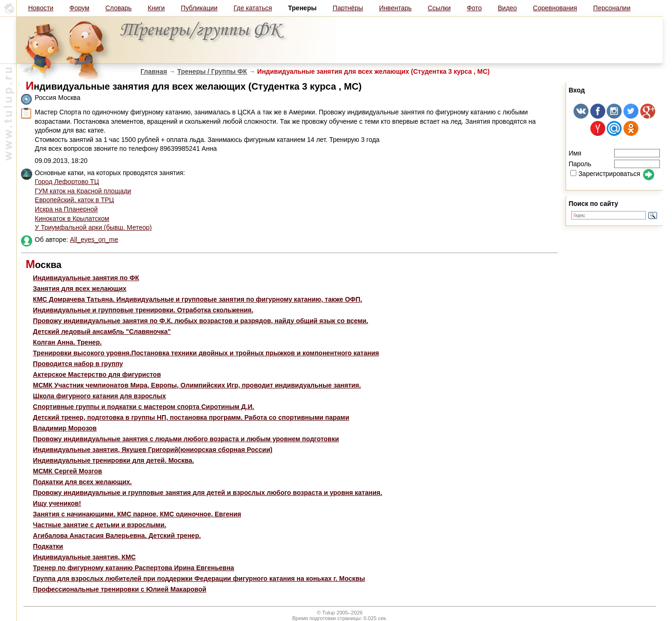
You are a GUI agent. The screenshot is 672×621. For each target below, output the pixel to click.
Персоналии (612, 8)
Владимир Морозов (65, 428)
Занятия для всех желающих (80, 289)
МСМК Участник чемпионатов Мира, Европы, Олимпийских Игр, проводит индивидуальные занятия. (197, 385)
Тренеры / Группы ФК (212, 71)
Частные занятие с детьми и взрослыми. (100, 525)
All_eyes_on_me (94, 240)
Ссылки (439, 8)
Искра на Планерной (66, 209)
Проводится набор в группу (78, 364)
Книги (157, 8)
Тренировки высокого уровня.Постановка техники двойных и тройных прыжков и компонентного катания (206, 353)
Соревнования (555, 8)
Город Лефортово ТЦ (67, 182)
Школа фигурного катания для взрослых (100, 396)
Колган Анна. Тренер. (67, 342)
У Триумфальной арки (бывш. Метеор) (94, 227)
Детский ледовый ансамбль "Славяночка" (102, 332)
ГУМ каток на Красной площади (83, 191)
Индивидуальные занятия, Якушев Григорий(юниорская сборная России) (153, 450)
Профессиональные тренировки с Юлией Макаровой (120, 589)
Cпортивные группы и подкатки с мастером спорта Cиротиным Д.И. (144, 407)
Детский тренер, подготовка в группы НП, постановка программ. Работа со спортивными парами (191, 417)
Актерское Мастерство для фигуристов (97, 374)
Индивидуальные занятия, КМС (84, 557)
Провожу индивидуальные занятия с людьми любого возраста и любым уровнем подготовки (186, 439)
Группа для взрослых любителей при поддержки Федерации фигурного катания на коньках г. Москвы (199, 579)
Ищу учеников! (57, 503)
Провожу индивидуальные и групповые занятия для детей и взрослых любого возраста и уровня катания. (208, 493)
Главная (154, 71)
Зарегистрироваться (605, 174)
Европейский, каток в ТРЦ (75, 200)
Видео (507, 8)
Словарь (119, 8)
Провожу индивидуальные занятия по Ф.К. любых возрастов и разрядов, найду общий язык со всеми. (201, 321)
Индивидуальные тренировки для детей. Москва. (114, 460)
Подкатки (48, 546)
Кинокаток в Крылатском (72, 219)
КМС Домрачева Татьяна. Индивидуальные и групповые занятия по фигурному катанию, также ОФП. (198, 299)
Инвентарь (395, 8)
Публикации (199, 8)
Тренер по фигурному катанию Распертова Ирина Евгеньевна (134, 568)
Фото (474, 8)
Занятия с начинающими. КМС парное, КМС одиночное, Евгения (137, 514)
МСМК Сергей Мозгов (68, 471)
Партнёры (348, 8)
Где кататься (252, 8)
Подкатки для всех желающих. (83, 482)
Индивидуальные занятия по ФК (86, 278)
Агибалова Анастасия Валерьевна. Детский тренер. (117, 536)
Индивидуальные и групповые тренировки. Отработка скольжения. (143, 310)
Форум (80, 8)
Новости (41, 8)
